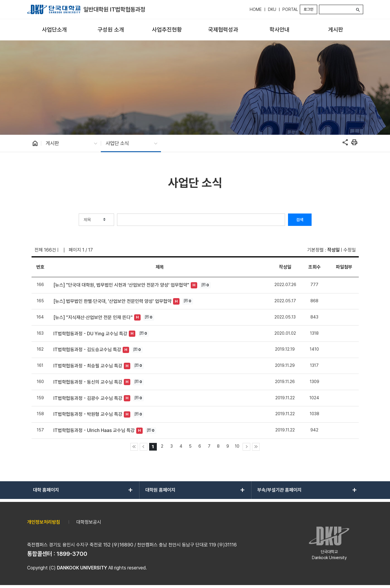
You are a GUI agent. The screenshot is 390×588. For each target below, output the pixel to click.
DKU (272, 9)
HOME (256, 9)
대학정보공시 (89, 522)
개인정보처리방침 (44, 522)
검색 (300, 220)
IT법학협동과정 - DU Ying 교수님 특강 (90, 334)
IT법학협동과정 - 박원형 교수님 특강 (88, 414)
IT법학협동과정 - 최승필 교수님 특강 (88, 366)
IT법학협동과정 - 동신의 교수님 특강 (88, 382)
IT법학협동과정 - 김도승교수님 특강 (87, 350)
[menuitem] (55, 30)
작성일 (333, 250)
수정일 (350, 250)
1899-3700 (72, 554)
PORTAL (290, 9)
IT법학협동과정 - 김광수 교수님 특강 (88, 398)
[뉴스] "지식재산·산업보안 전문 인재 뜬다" (93, 317)
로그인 (308, 9)
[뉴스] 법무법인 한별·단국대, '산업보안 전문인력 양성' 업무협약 (112, 301)
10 (237, 446)
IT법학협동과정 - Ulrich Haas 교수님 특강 (94, 430)
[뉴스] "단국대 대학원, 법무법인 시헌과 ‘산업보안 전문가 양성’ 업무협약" (121, 285)
